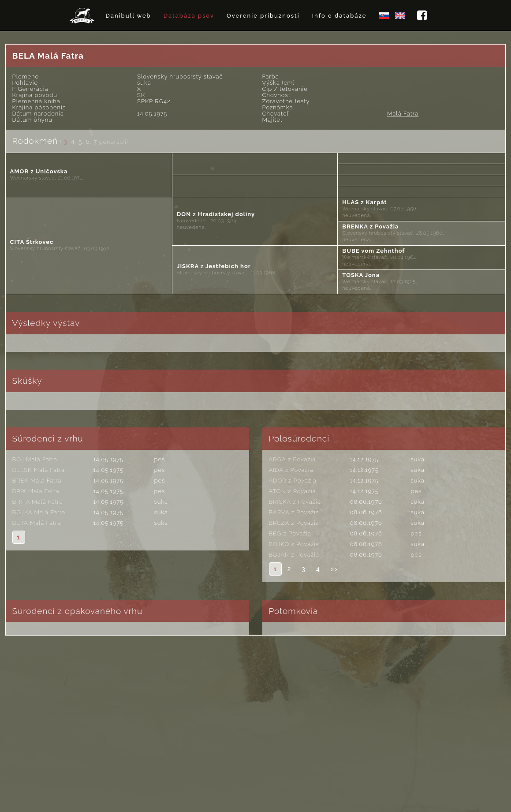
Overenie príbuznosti (263, 16)
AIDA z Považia (291, 470)
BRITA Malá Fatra (38, 502)
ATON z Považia (293, 491)
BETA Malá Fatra (37, 523)
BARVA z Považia (294, 512)
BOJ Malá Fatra (35, 459)
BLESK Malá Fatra (39, 470)
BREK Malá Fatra (37, 481)
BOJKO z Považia (294, 544)
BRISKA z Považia (295, 502)
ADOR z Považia (293, 481)
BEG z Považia (290, 533)
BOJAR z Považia (294, 555)
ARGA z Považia (293, 459)
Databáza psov (189, 16)
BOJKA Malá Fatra (39, 512)
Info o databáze (339, 16)
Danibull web (128, 16)
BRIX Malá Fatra (36, 491)
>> (334, 569)
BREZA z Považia (294, 523)
